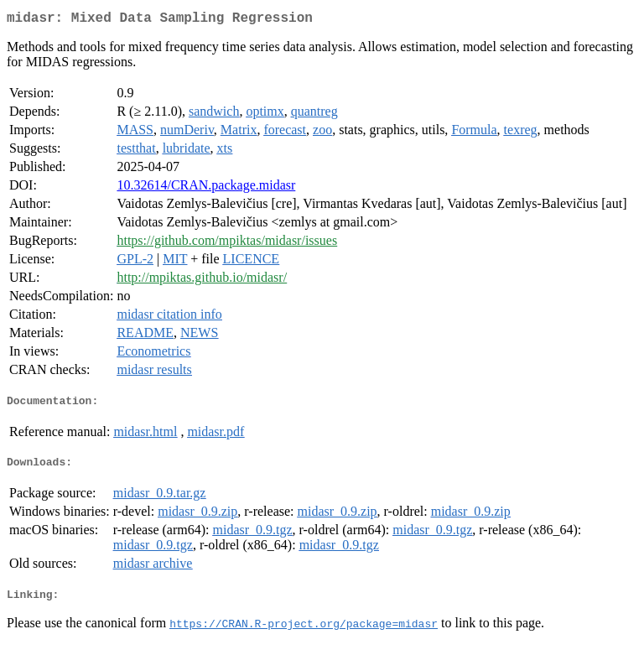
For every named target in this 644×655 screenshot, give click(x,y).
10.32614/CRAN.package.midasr (206, 188)
